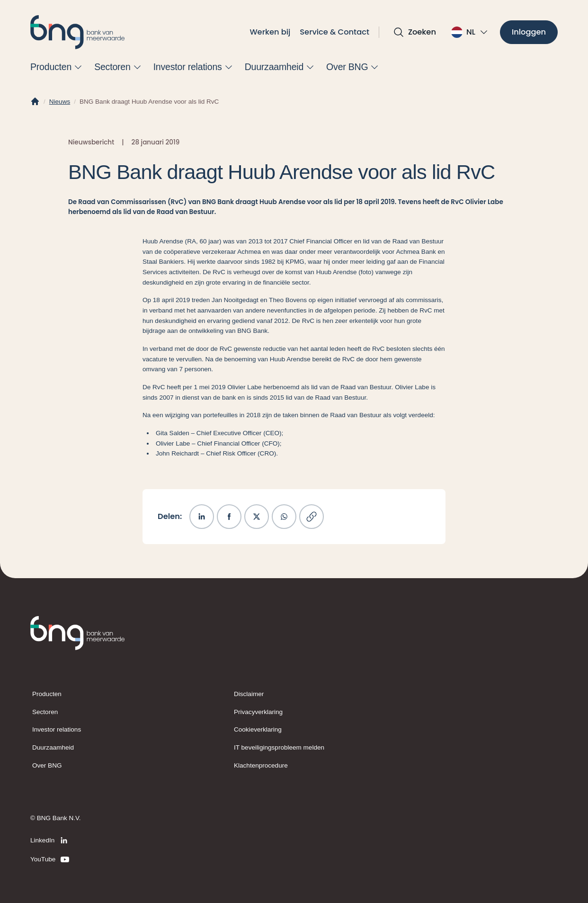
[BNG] (78, 32)
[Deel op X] (257, 517)
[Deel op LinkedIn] (202, 517)
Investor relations (57, 729)
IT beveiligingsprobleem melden (279, 747)
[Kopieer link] (312, 517)
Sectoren (45, 712)
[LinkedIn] (50, 840)
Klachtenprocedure (261, 765)
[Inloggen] (529, 32)
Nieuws (60, 102)
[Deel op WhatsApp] (284, 517)
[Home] (35, 102)
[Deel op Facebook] (229, 517)
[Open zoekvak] (414, 32)
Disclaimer (249, 694)
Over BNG (47, 765)
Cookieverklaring (258, 729)
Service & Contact (334, 32)
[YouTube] (50, 859)
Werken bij (270, 32)
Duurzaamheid (53, 747)
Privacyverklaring (258, 712)
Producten (47, 694)
